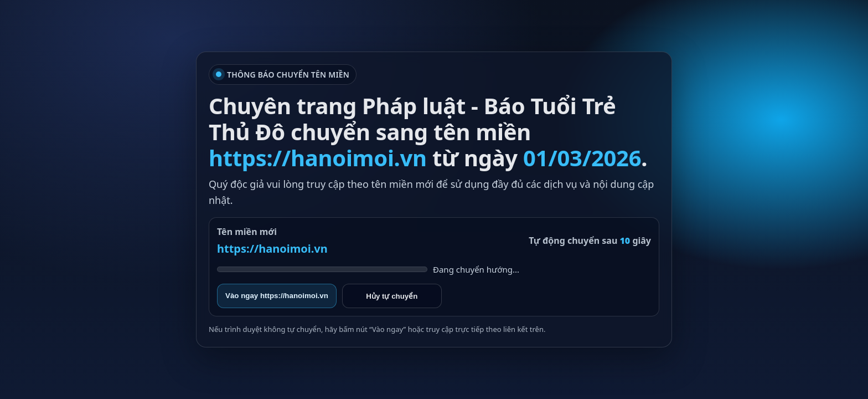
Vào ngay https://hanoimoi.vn (277, 296)
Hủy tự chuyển (392, 296)
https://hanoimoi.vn (272, 249)
